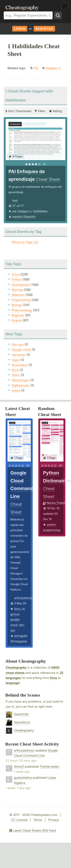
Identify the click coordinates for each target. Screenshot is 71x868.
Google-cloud (21, 350)
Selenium (18, 295)
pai (14, 211)
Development (21, 285)
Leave (16, 390)
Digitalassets (21, 385)
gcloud (15, 614)
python (51, 524)
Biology (17, 305)
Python (17, 279)
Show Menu (65, 6)
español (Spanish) (24, 217)
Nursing (17, 290)
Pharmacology (22, 310)
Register (44, 29)
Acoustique (20, 365)
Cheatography (16, 668)
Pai (36, 68)
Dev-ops (18, 345)
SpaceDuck (22, 722)
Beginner (18, 315)
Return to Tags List (25, 242)
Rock (15, 370)
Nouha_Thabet (56, 503)
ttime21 (19, 767)
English (17, 320)
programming (52, 530)
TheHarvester (49, 767)
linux (17, 609)
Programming (21, 300)
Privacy (54, 820)
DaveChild (21, 714)
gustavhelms (23, 778)
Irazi (15, 200)
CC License (19, 820)
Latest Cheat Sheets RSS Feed (33, 830)
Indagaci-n (53, 68)
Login (20, 29)
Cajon (16, 360)
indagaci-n (25, 211)
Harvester (19, 355)
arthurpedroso (23, 598)
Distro (16, 375)
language (12, 683)
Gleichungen (21, 380)
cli (23, 609)
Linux (15, 274)
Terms (38, 820)
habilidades (40, 211)
